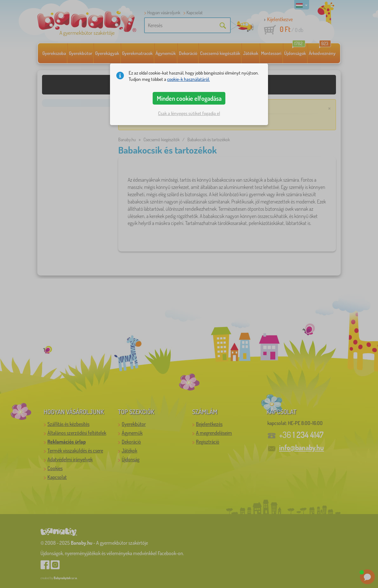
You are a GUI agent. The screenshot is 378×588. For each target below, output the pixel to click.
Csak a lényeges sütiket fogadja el (189, 113)
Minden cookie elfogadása (189, 98)
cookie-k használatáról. (189, 79)
